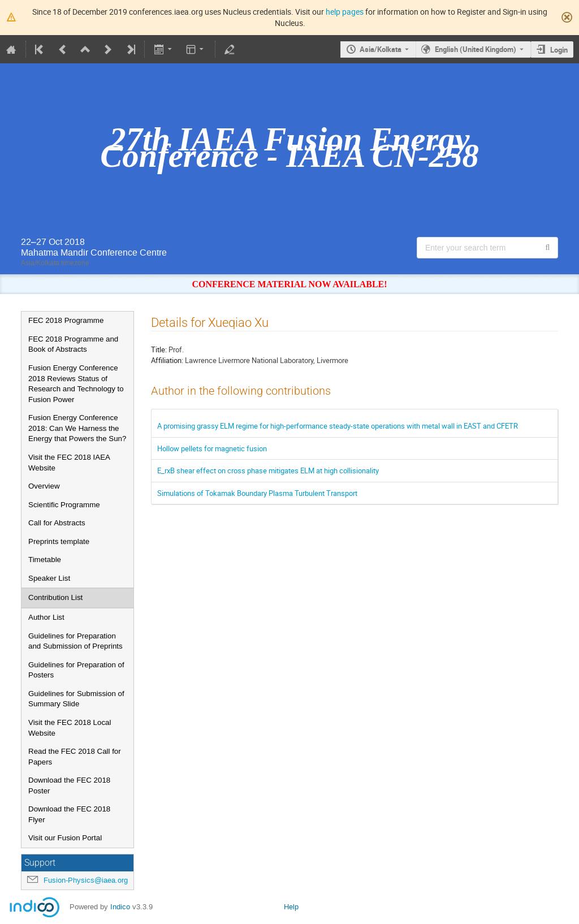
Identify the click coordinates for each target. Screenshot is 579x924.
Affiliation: (167, 360)
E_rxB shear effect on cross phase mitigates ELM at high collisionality (268, 470)
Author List (46, 617)
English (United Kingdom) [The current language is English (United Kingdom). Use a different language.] (476, 49)
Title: (159, 349)
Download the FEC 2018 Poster (69, 785)
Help (291, 907)
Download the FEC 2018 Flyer (69, 814)
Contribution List (55, 597)
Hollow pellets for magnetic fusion (212, 448)
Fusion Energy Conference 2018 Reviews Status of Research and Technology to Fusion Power (76, 384)
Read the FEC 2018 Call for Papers (75, 757)
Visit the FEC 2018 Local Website (70, 728)
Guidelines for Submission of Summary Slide (76, 699)
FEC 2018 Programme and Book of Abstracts (73, 344)
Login (559, 50)
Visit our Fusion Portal (65, 838)
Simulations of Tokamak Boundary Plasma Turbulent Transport (257, 493)
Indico (120, 907)
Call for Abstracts (57, 523)
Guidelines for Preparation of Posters (76, 670)
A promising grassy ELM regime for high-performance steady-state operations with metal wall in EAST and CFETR (338, 426)
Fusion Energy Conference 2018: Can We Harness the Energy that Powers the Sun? (77, 428)
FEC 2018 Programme (66, 320)
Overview (44, 486)
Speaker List (49, 578)
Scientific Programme (64, 505)
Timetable (45, 560)
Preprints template (59, 541)
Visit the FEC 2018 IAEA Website (69, 463)
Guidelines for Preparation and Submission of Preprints (75, 641)
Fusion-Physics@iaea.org (86, 880)
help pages (345, 12)
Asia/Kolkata (381, 49)
